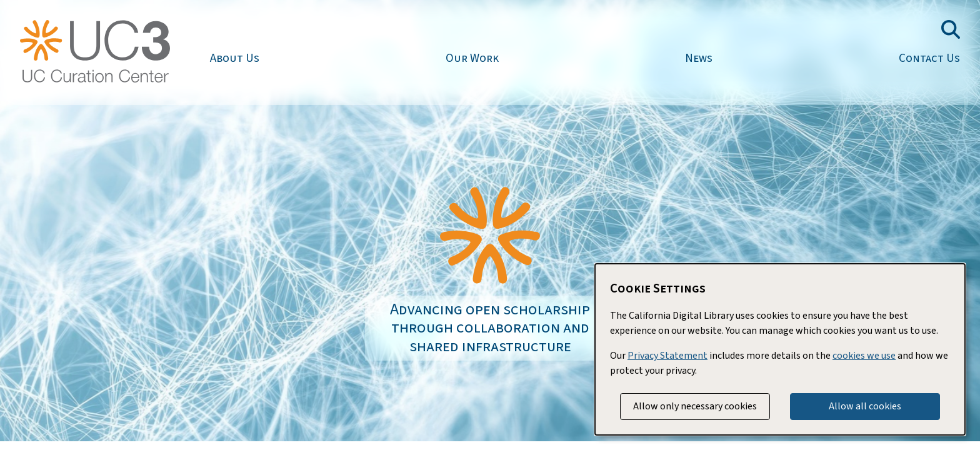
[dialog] (780, 349)
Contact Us (929, 58)
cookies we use (864, 356)
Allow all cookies (865, 406)
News (699, 58)
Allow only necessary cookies (695, 406)
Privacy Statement (667, 356)
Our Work (472, 58)
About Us (235, 58)
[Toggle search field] (951, 29)
